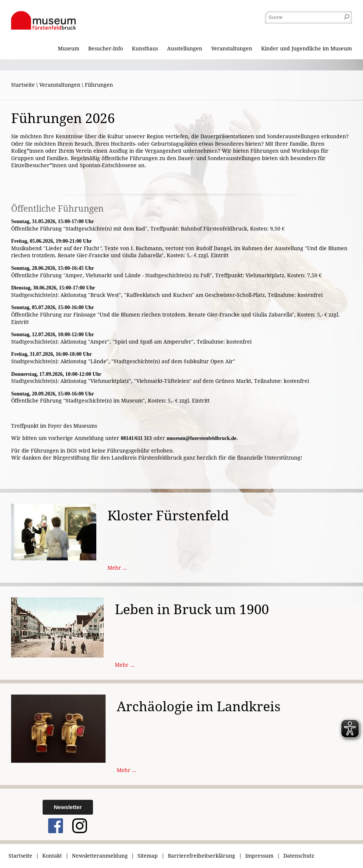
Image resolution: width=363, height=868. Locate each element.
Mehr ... (117, 568)
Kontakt (52, 856)
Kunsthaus (145, 49)
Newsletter (68, 807)
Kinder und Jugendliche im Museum (307, 49)
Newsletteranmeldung (100, 856)
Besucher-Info (106, 49)
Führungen (99, 85)
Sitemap (148, 856)
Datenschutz (299, 856)
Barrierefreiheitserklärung (202, 856)
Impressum (259, 856)
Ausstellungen (185, 49)
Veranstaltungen (232, 49)
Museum (69, 49)
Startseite (23, 85)
